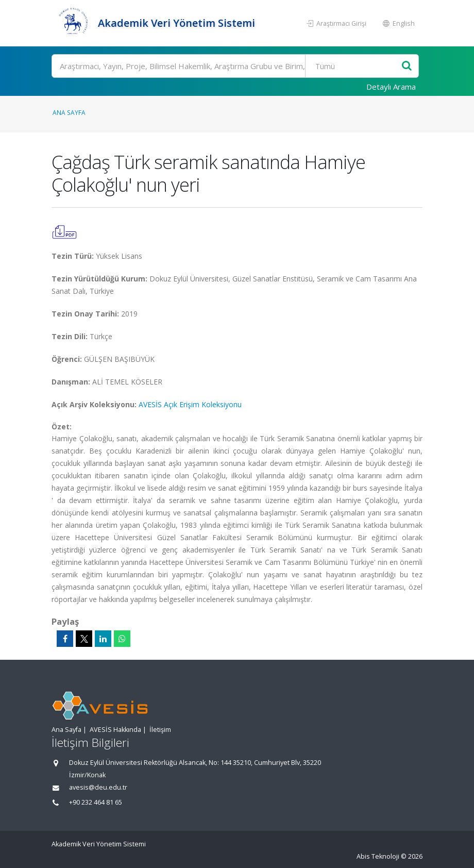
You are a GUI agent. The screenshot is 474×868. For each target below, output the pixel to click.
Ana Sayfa (69, 112)
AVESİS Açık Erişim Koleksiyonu (190, 404)
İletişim (160, 730)
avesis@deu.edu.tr (98, 787)
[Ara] (235, 66)
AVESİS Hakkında (115, 730)
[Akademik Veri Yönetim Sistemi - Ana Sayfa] (73, 23)
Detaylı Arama (391, 87)
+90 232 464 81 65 (96, 802)
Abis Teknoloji (378, 856)
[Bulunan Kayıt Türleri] (354, 66)
